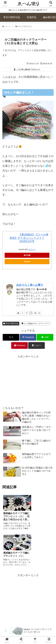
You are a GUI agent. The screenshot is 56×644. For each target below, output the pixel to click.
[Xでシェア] (11, 337)
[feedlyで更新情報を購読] (35, 313)
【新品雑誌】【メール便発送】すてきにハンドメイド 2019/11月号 (29, 238)
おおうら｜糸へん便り (30, 285)
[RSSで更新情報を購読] (39, 313)
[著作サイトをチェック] (18, 313)
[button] (37, 345)
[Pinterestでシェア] (19, 345)
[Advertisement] (28, 380)
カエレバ (32, 249)
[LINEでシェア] (45, 337)
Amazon (27, 262)
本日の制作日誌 (11, 323)
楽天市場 (27, 255)
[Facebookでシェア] (28, 337)
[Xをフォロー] (23, 313)
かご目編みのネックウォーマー (35, 323)
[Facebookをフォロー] (27, 313)
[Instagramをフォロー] (31, 313)
